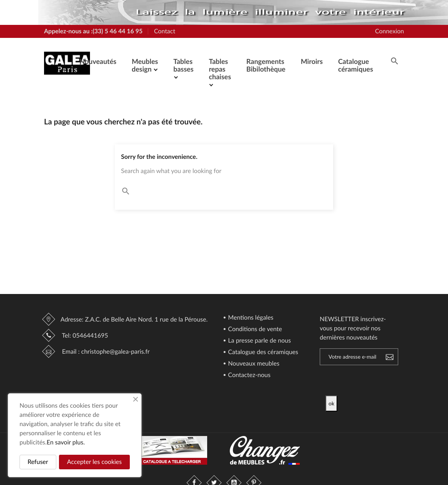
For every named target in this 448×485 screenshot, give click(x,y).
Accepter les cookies (94, 462)
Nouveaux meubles (253, 364)
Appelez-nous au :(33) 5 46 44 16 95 (93, 31)
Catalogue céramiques (356, 65)
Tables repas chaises (220, 69)
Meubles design (145, 65)
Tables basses (184, 65)
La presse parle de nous (259, 341)
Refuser (38, 462)
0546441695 (90, 336)
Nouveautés (98, 61)
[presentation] (389, 380)
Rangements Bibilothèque (266, 65)
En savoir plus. (66, 442)
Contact (164, 31)
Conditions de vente (254, 329)
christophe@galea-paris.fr (115, 352)
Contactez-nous (249, 375)
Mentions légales (250, 318)
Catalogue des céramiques (262, 352)
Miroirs (311, 61)
